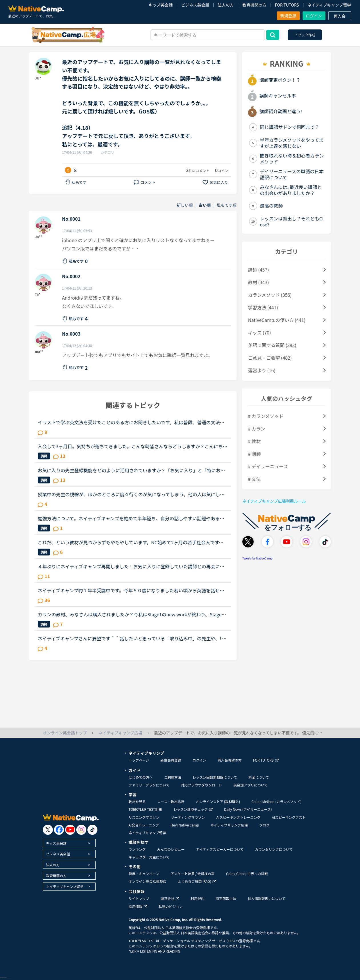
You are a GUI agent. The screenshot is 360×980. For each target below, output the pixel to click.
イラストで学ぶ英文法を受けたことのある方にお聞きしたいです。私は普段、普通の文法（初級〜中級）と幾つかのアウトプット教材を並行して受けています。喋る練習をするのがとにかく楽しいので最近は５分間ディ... (131, 422)
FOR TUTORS (287, 5)
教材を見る (137, 801)
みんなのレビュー (171, 849)
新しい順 (185, 205)
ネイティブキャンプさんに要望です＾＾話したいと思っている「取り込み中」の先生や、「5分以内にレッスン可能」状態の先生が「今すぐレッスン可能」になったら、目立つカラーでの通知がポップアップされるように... (131, 638)
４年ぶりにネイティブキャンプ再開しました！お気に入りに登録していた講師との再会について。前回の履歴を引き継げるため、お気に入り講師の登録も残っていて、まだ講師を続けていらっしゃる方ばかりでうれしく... (131, 566)
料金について (259, 777)
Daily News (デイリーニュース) (248, 809)
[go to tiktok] (92, 830)
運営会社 (170, 898)
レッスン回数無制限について (215, 777)
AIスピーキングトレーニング (238, 817)
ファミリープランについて (149, 785)
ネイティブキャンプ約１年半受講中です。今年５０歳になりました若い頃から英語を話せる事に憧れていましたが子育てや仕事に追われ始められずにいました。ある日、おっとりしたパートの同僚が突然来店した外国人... (131, 590)
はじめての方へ (141, 777)
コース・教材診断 (171, 801)
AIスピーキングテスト (289, 817)
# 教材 (254, 441)
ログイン (314, 16)
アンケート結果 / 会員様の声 (193, 874)
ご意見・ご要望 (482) (270, 358)
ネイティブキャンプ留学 (329, 5)
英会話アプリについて (251, 785)
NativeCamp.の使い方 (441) (277, 320)
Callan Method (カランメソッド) (276, 801)
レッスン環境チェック (193, 809)
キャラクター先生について (149, 857)
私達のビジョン (171, 906)
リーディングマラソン (188, 817)
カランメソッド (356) (270, 295)
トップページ (139, 760)
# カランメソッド (266, 416)
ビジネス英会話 (195, 5)
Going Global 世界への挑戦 (247, 874)
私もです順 (227, 205)
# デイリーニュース (268, 466)
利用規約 (197, 898)
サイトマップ (139, 898)
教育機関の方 (254, 5)
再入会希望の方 (230, 760)
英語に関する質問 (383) (272, 345)
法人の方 (226, 5)
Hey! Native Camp (185, 825)
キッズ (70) (259, 332)
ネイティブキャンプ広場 (229, 825)
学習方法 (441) (263, 307)
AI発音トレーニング (144, 825)
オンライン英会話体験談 (147, 881)
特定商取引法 (226, 898)
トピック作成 (305, 35)
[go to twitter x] (48, 830)
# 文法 (254, 479)
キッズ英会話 (161, 5)
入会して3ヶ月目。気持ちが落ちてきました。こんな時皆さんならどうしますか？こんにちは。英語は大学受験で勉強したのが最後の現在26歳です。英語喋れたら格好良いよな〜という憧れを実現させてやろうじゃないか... (131, 446)
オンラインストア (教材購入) (218, 801)
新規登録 (288, 16)
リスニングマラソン (144, 817)
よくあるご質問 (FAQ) (197, 881)
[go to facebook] (59, 830)
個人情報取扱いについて (267, 898)
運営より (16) (262, 370)
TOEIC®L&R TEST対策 (145, 809)
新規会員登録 (171, 760)
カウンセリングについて (274, 849)
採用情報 (138, 906)
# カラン (257, 429)
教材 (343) (258, 282)
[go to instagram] (81, 830)
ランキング (137, 849)
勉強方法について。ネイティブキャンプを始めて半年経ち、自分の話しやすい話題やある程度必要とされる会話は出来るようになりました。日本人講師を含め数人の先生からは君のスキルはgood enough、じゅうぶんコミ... (131, 518)
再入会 (340, 16)
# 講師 (254, 454)
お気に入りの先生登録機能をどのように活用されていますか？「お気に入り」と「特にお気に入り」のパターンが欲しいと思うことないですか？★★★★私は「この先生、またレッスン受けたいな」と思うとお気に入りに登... (131, 470)
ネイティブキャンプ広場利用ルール (274, 501)
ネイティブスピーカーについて (220, 849)
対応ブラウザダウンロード (201, 785)
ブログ (264, 825)
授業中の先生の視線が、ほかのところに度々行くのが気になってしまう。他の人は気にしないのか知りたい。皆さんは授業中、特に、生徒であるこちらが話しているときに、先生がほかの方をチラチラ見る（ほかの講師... (131, 494)
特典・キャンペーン (144, 874)
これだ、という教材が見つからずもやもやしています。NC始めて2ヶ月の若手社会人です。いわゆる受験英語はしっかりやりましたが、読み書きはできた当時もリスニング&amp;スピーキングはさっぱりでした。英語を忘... (132, 542)
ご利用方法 (173, 777)
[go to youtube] (70, 830)
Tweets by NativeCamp (257, 558)
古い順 (205, 205)
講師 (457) (258, 270)
